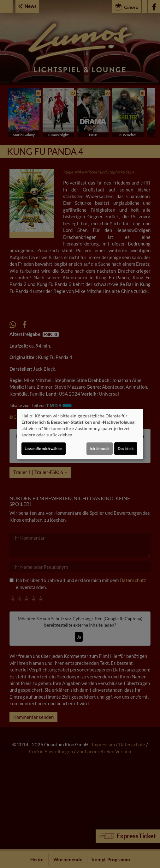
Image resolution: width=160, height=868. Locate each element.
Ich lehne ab (100, 449)
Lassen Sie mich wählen (44, 449)
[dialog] (80, 434)
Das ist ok (126, 449)
